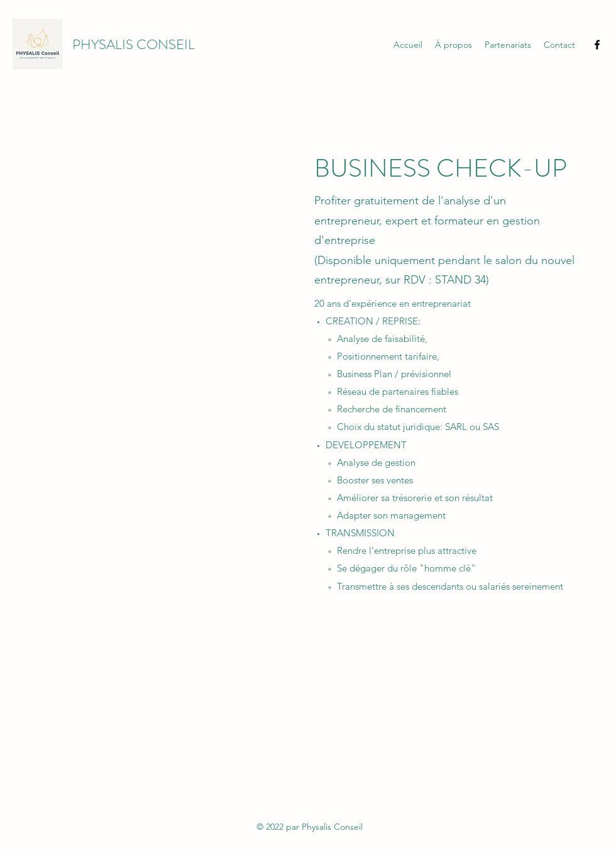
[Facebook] (597, 45)
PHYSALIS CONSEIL (134, 44)
